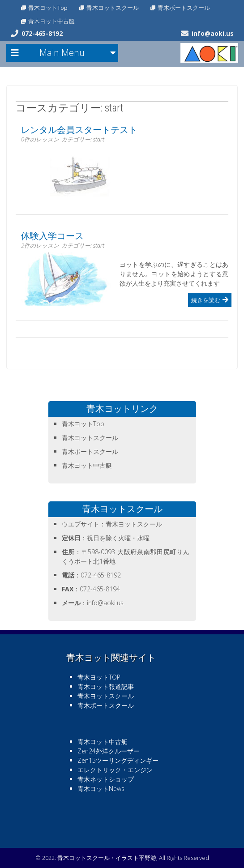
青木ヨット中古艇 (51, 21)
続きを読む (206, 300)
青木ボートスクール (184, 8)
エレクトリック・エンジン (115, 770)
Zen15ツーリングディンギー (118, 760)
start (99, 139)
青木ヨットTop (48, 8)
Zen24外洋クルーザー (109, 751)
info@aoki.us (213, 33)
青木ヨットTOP (99, 677)
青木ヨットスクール (113, 8)
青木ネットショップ (106, 779)
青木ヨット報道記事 (106, 686)
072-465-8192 (42, 33)
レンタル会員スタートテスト (79, 130)
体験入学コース (52, 236)
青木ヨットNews (101, 789)
